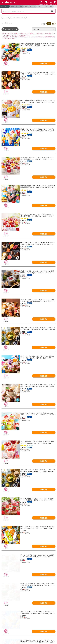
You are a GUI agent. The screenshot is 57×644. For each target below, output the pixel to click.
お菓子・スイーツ (30, 6)
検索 (52, 11)
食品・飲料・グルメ (17, 6)
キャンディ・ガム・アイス (45, 6)
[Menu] (2, 2)
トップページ (5, 6)
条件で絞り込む (10, 29)
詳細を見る (44, 63)
